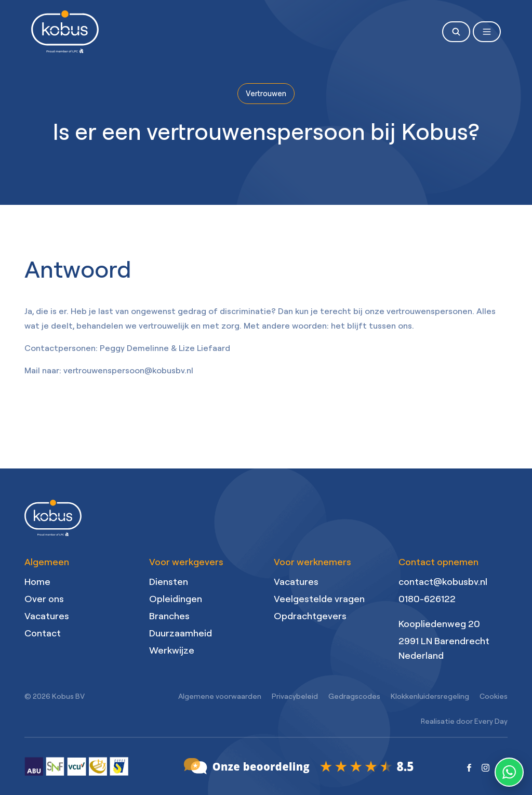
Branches (169, 616)
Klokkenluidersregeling (430, 696)
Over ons (44, 598)
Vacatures (47, 616)
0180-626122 (427, 598)
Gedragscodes (354, 696)
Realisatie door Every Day (464, 721)
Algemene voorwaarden (220, 696)
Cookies (494, 696)
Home (37, 581)
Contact (43, 633)
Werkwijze (172, 650)
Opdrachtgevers (310, 616)
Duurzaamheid (181, 633)
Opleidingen (176, 598)
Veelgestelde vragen (319, 598)
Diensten (169, 581)
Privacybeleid (295, 696)
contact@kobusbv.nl (443, 581)
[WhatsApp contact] (509, 772)
